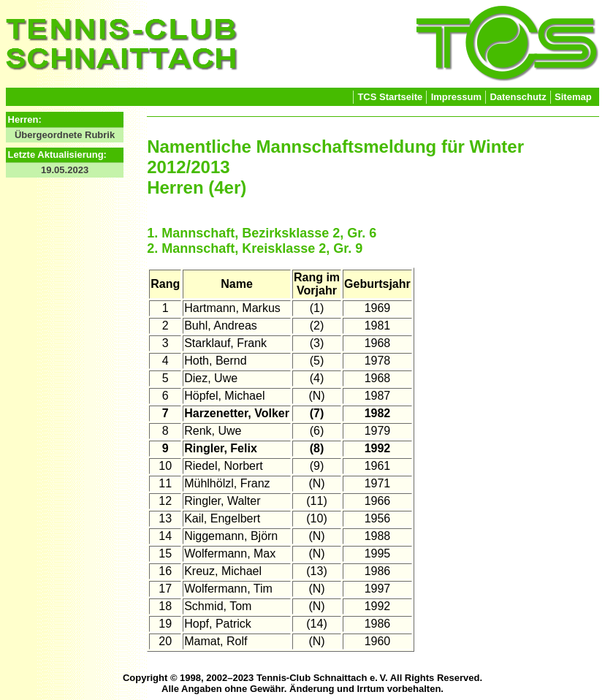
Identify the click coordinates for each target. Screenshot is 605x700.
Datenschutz (518, 97)
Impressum (456, 97)
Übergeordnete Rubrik (65, 135)
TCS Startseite (390, 97)
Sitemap (573, 97)
